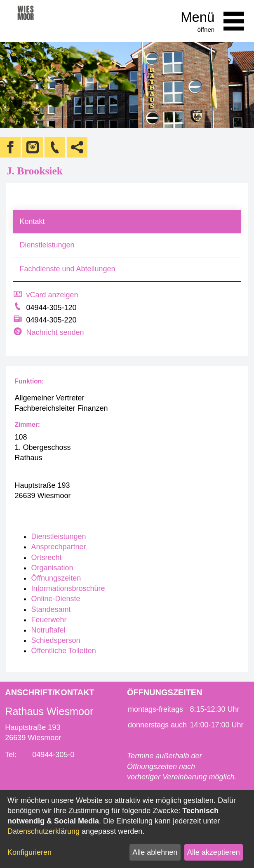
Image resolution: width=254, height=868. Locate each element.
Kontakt (32, 221)
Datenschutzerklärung (44, 831)
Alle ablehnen (155, 852)
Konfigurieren (29, 852)
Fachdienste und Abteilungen (67, 269)
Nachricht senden (55, 332)
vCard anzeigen (52, 295)
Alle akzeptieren (214, 852)
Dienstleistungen (47, 245)
